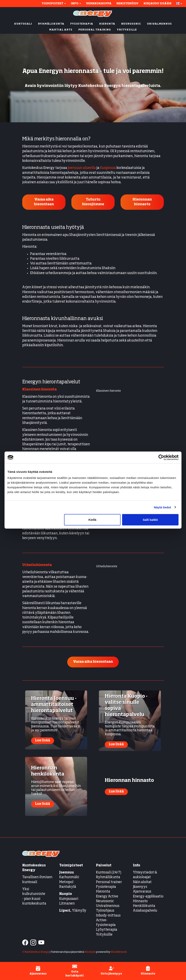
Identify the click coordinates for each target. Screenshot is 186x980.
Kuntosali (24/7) (109, 873)
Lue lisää (43, 741)
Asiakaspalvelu (145, 911)
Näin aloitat (142, 882)
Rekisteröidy (128, 4)
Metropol (66, 882)
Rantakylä (68, 887)
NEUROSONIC (131, 24)
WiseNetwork (119, 952)
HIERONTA (107, 24)
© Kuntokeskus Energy (36, 952)
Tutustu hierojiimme (93, 202)
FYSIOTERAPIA (82, 24)
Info (76, 4)
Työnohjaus (105, 911)
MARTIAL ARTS (61, 30)
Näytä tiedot (163, 507)
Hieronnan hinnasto (142, 202)
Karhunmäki (69, 877)
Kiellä (92, 520)
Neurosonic (105, 901)
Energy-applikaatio (148, 897)
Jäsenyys (140, 887)
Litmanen (67, 904)
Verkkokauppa (99, 4)
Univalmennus (108, 906)
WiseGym (90, 952)
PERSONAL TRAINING (95, 30)
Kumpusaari (69, 899)
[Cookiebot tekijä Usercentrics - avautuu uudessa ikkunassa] (161, 457)
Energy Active (107, 897)
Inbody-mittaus (108, 916)
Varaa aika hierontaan (44, 202)
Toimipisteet (54, 4)
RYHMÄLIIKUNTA (51, 24)
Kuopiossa (108, 168)
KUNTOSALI (23, 24)
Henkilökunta (144, 906)
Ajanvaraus (142, 892)
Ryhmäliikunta (108, 877)
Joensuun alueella (82, 168)
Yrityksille (104, 935)
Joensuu (67, 873)
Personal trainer (109, 882)
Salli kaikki (150, 520)
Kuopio (66, 894)
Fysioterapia (106, 887)
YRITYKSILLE (127, 30)
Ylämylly (73, 911)
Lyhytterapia (107, 930)
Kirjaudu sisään (157, 4)
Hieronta (103, 892)
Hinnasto (140, 901)
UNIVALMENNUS (159, 24)
